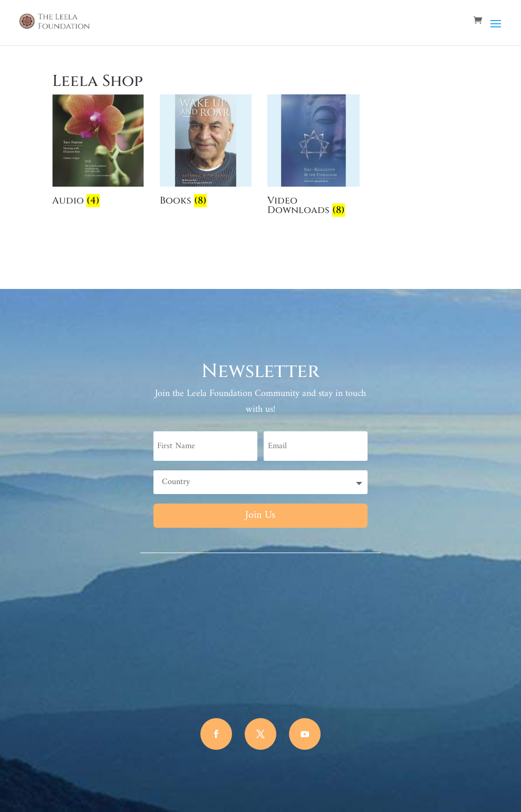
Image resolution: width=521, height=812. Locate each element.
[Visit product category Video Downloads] (313, 157)
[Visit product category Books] (206, 152)
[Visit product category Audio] (98, 152)
